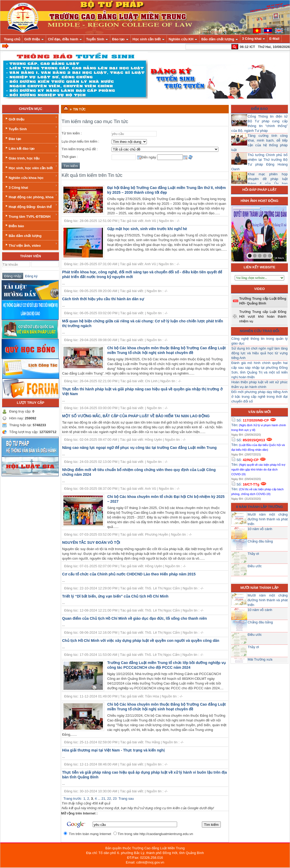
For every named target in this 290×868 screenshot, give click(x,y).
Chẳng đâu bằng (260, 541)
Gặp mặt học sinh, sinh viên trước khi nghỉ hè (147, 229)
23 (115, 799)
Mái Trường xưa (260, 659)
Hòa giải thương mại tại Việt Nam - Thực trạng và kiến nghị (113, 750)
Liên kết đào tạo (31, 148)
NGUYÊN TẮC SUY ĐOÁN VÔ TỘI (91, 542)
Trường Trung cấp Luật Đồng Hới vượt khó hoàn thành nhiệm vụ (263, 316)
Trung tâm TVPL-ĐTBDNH (31, 216)
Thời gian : (70, 157)
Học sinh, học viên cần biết (31, 167)
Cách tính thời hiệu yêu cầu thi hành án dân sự (103, 299)
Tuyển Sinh (31, 128)
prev (246, 233)
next (272, 233)
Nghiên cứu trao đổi (259, 331)
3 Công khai (31, 187)
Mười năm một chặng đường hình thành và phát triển (268, 519)
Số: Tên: (259, 425)
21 (103, 799)
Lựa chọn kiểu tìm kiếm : (80, 141)
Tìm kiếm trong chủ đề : (80, 149)
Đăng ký (30, 276)
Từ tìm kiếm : (72, 133)
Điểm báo (14, 226)
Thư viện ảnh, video (31, 245)
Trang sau (126, 799)
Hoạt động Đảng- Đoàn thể (31, 206)
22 (109, 799)
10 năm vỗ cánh (260, 529)
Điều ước (255, 566)
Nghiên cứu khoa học (31, 177)
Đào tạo (31, 138)
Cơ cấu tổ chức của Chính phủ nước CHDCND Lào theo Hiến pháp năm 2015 (129, 574)
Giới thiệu (31, 118)
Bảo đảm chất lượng (23, 235)
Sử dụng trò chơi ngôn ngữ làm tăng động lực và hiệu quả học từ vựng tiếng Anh (259, 353)
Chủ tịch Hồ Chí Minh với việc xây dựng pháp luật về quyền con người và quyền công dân (141, 641)
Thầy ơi (253, 554)
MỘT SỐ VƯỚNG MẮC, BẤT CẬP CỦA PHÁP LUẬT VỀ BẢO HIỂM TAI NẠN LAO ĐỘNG (136, 416)
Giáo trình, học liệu (31, 157)
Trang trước (72, 799)
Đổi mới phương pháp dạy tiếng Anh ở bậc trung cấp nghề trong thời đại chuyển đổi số (259, 397)
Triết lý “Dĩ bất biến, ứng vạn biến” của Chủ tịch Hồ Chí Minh (115, 596)
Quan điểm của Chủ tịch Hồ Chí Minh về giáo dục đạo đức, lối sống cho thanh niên (134, 618)
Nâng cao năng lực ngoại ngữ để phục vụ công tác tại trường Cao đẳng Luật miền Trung (139, 448)
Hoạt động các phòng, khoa (31, 196)
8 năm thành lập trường (259, 507)
